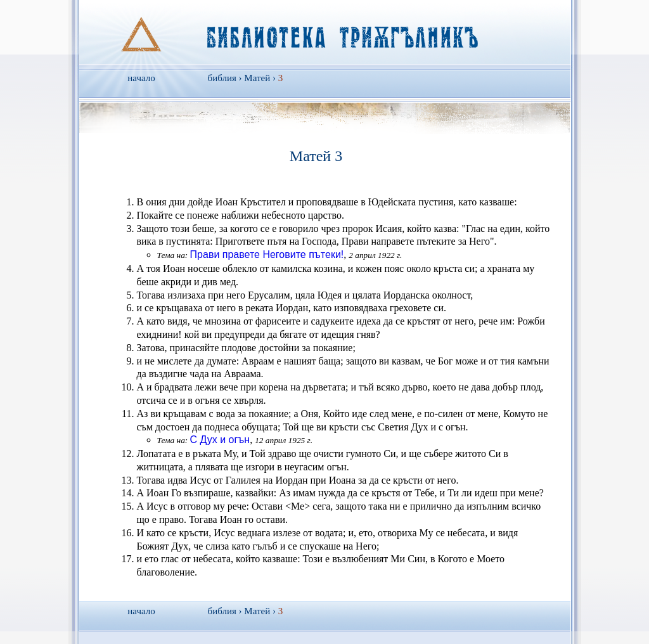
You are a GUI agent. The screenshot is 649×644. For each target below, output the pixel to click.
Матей (257, 78)
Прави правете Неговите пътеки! (267, 254)
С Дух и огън (220, 440)
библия (222, 78)
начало (141, 78)
